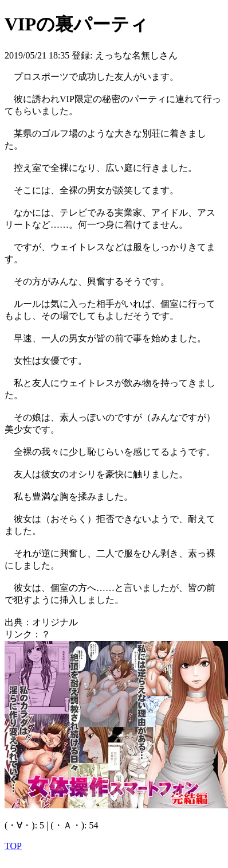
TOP (13, 846)
